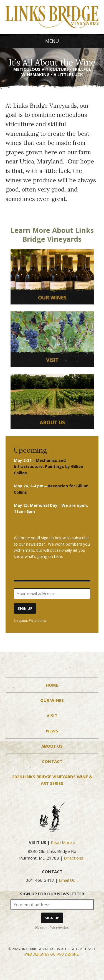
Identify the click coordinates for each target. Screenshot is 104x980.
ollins (49, 467)
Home (52, 685)
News (52, 731)
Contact (52, 761)
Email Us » (69, 880)
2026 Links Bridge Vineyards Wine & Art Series (52, 780)
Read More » (63, 842)
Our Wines (52, 700)
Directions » (75, 858)
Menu (52, 41)
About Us (52, 746)
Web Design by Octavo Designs (52, 954)
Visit (52, 716)
